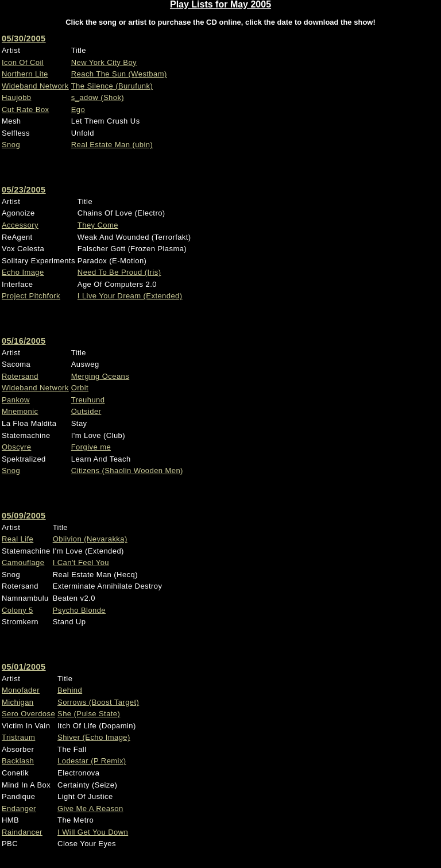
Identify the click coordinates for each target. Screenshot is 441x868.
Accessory (20, 225)
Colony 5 (18, 610)
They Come (98, 225)
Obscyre (16, 447)
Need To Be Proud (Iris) (119, 272)
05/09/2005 (24, 516)
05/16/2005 (24, 341)
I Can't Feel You (81, 562)
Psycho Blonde (79, 610)
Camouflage (23, 562)
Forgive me (91, 447)
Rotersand (20, 376)
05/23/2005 (24, 190)
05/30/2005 (24, 39)
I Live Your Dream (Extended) (130, 296)
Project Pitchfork (31, 296)
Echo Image (23, 272)
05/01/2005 (24, 667)
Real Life (18, 539)
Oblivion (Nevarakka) (90, 539)
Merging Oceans (100, 376)
